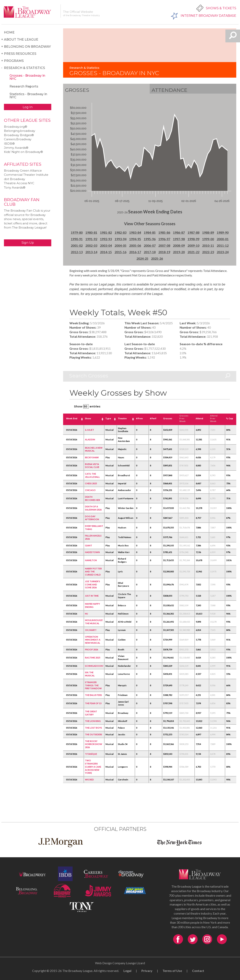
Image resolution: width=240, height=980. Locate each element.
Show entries (87, 406)
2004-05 (120, 245)
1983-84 (135, 232)
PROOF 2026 (92, 649)
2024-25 (142, 258)
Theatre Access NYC (19, 183)
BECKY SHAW (92, 457)
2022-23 (208, 252)
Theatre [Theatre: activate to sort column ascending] (122, 419)
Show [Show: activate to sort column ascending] (88, 419)
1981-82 (106, 232)
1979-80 (77, 232)
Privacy (147, 971)
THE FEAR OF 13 (93, 703)
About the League (21, 40)
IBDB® (9, 144)
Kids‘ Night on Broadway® (23, 152)
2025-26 (157, 258)
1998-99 (193, 239)
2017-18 (150, 252)
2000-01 (223, 239)
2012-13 (77, 252)
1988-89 (208, 232)
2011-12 (223, 245)
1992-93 (106, 239)
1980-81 (91, 232)
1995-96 (150, 239)
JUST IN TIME (92, 596)
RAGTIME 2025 (93, 658)
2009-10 (193, 245)
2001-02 (77, 245)
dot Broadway (14, 179)
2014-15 (106, 252)
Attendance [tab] (169, 90)
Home (9, 32)
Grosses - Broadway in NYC (27, 77)
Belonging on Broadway (27, 47)
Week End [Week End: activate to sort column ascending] (72, 419)
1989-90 (223, 232)
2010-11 (208, 245)
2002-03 (91, 245)
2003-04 (106, 245)
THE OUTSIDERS (94, 734)
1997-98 (179, 239)
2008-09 (179, 245)
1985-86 (164, 232)
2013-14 (91, 252)
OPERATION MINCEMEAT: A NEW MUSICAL (93, 640)
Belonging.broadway (20, 131)
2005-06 (135, 245)
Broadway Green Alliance (23, 171)
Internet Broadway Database (208, 16)
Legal (127, 971)
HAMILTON (91, 560)
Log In (28, 107)
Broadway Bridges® (19, 135)
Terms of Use (172, 971)
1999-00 (208, 239)
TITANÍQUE (91, 754)
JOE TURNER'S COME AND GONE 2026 (92, 584)
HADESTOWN (92, 552)
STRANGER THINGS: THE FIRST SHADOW (93, 685)
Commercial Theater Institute (26, 175)
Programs (14, 61)
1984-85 (150, 232)
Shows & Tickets (221, 8)
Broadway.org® (16, 127)
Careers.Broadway (18, 139)
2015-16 (120, 252)
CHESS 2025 (91, 483)
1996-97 (164, 239)
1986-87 (179, 232)
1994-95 (135, 239)
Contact (198, 971)
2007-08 (164, 245)
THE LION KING (93, 721)
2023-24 (223, 252)
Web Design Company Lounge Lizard (120, 963)
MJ (86, 614)
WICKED (89, 780)
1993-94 (120, 239)
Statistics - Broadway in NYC (28, 96)
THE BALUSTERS (93, 695)
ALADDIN (90, 439)
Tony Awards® (15, 187)
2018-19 (164, 252)
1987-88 (193, 232)
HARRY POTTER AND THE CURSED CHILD (93, 572)
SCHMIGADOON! (94, 666)
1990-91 (77, 239)
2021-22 (193, 252)
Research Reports (24, 86)
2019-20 (179, 252)
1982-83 (120, 232)
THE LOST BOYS (93, 728)
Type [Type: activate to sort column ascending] (108, 419)
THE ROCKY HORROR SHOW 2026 (94, 744)
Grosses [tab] (77, 90)
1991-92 (91, 239)
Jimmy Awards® (16, 148)
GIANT (89, 545)
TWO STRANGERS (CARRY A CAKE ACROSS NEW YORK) (93, 767)
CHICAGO (90, 490)
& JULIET (90, 430)
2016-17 (135, 252)
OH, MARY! (91, 630)
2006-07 (150, 245)
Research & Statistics (24, 68)
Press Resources (20, 54)
